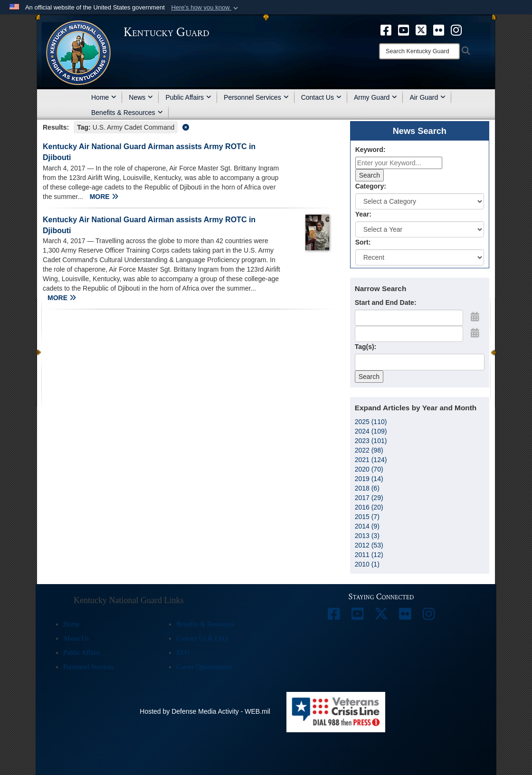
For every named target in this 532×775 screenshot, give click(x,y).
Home (104, 97)
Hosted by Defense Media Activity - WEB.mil (205, 711)
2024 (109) (371, 431)
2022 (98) (369, 450)
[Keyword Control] (399, 163)
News (141, 97)
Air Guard (427, 97)
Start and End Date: (386, 302)
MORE (104, 197)
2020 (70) (369, 469)
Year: (363, 214)
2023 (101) (371, 441)
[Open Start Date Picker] (475, 317)
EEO (183, 653)
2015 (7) (367, 517)
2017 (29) (369, 498)
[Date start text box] (409, 318)
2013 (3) (367, 536)
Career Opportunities (204, 667)
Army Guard (375, 97)
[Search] (419, 51)
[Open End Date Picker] (475, 333)
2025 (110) (371, 422)
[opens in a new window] (386, 29)
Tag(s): (366, 347)
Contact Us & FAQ (202, 638)
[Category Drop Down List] (420, 201)
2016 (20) (369, 507)
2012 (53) (369, 545)
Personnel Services (256, 97)
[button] (205, 8)
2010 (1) (367, 564)
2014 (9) (367, 526)
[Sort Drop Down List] (420, 257)
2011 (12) (369, 555)
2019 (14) (369, 479)
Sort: (363, 242)
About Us (76, 638)
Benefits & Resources (127, 113)
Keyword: (370, 150)
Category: (371, 186)
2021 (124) (371, 460)
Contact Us (321, 97)
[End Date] (409, 334)
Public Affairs (188, 97)
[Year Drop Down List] (420, 229)
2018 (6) (367, 488)
